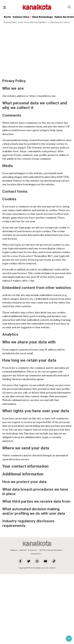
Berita (7, 17)
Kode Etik (23, 550)
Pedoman (14, 550)
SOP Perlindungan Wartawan (51, 550)
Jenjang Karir (36, 554)
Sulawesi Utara (21, 17)
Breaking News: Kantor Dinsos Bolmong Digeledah (25, 22)
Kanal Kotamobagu (43, 17)
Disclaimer (32, 550)
